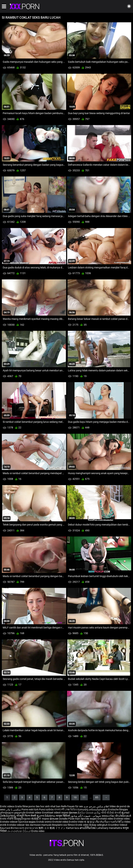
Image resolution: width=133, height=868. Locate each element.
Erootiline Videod (118, 825)
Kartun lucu (73, 828)
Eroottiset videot (52, 813)
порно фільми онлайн (55, 819)
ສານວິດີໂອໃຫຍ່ (88, 828)
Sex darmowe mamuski (38, 825)
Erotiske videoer (9, 822)
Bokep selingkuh (98, 825)
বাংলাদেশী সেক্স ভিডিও (66, 809)
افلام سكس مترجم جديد (96, 806)
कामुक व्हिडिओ (63, 816)
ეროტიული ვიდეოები (13, 813)
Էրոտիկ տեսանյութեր (93, 809)
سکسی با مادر (13, 809)
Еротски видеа (27, 822)
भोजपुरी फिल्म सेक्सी (26, 816)
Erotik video (82, 825)
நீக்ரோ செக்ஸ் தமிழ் (89, 813)
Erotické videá (61, 822)
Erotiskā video (106, 819)
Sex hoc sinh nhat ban (48, 806)
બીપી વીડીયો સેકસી (111, 813)
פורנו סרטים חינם (29, 828)
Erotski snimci (44, 822)
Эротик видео (89, 819)
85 (97, 797)
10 (75, 797)
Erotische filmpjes (118, 809)
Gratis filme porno (25, 806)
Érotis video (38, 831)
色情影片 (37, 819)
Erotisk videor (34, 813)
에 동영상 (89, 822)
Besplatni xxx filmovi (64, 825)
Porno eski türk (30, 809)
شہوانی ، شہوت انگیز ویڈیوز (86, 816)
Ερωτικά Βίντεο (10, 828)
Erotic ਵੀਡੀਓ (7, 819)
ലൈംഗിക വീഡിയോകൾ (116, 816)
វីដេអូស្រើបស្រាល (23, 819)
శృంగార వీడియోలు (46, 816)
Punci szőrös (46, 809)
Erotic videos (7, 806)
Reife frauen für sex (72, 806)
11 (84, 797)
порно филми (69, 813)
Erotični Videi (76, 822)
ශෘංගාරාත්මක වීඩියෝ (19, 831)
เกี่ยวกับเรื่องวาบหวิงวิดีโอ (110, 822)
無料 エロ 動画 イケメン (52, 828)
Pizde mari (74, 819)
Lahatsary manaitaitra (110, 828)
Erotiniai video (122, 819)
